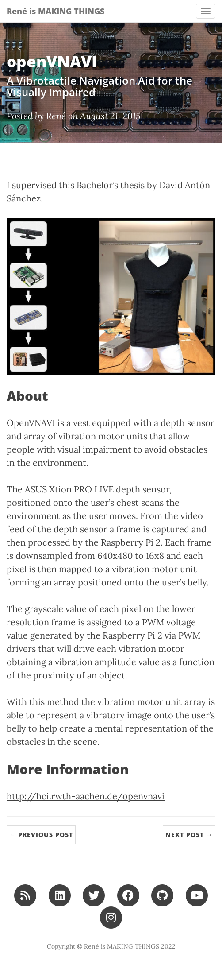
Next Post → (189, 835)
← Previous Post (41, 835)
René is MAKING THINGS (55, 11)
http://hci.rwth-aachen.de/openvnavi (86, 796)
